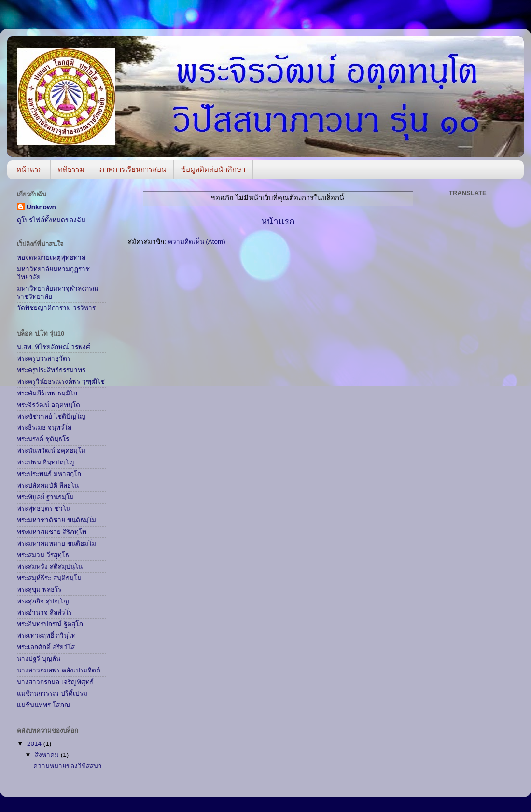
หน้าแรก (30, 169)
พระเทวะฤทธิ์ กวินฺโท (46, 636)
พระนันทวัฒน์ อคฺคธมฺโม (51, 451)
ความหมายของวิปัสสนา (68, 766)
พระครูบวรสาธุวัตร (44, 358)
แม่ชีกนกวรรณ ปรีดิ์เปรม (52, 693)
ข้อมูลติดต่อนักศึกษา (213, 169)
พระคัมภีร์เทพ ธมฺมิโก (47, 393)
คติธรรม (71, 169)
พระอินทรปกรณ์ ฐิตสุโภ (50, 624)
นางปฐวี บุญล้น (39, 659)
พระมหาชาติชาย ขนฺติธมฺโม (56, 520)
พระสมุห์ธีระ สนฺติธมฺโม (49, 578)
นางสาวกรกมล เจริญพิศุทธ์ (55, 682)
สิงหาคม (48, 755)
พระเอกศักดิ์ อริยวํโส (46, 647)
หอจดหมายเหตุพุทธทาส (51, 258)
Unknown (41, 207)
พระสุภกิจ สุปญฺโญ (43, 601)
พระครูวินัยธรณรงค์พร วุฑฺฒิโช (61, 382)
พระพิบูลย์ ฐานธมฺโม (45, 497)
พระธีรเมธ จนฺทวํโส (44, 427)
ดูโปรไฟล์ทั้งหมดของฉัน (51, 220)
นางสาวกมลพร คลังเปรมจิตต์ (59, 670)
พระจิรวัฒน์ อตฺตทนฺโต (49, 405)
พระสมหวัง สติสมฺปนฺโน (50, 567)
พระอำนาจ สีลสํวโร (44, 612)
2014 (35, 744)
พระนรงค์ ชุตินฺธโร (43, 439)
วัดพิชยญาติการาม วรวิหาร (56, 308)
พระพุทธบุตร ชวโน (44, 509)
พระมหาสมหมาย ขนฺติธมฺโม (56, 543)
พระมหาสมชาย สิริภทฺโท (52, 532)
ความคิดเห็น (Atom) (197, 242)
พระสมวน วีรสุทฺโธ (43, 555)
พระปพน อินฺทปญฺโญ (46, 462)
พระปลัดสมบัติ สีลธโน (48, 485)
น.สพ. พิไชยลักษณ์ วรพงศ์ (54, 347)
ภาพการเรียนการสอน (133, 169)
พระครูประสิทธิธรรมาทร (51, 370)
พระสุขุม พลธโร (39, 590)
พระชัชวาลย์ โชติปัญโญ (51, 416)
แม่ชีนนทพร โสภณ (44, 705)
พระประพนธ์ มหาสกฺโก (49, 474)
